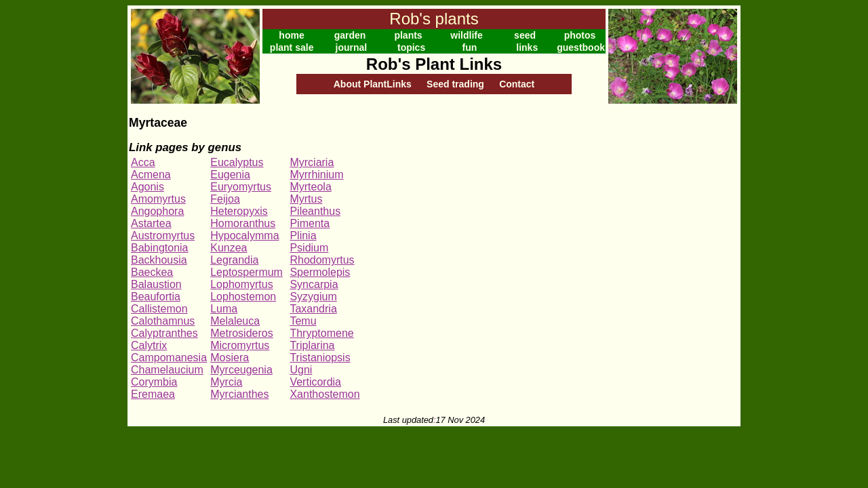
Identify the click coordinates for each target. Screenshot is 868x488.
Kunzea (229, 248)
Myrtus (306, 199)
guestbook (581, 47)
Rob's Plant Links (434, 64)
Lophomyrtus (242, 284)
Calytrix (149, 345)
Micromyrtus (240, 345)
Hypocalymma (244, 236)
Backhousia (159, 260)
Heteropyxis (239, 211)
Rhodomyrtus (322, 260)
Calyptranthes (164, 333)
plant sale (292, 47)
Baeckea (152, 272)
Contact (517, 84)
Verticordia (315, 382)
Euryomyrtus (241, 187)
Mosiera (230, 358)
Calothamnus (163, 321)
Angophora (157, 211)
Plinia (303, 236)
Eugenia (230, 175)
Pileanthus (315, 211)
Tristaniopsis (320, 358)
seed (525, 35)
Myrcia (226, 382)
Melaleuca (235, 321)
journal (352, 47)
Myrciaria (312, 162)
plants (408, 35)
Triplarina (312, 345)
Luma (224, 309)
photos (580, 35)
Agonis (147, 187)
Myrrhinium (316, 175)
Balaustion (156, 284)
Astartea (151, 223)
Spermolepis (320, 272)
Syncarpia (314, 284)
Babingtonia (160, 248)
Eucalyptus (237, 162)
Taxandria (313, 309)
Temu (303, 321)
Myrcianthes (239, 394)
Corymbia (154, 382)
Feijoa (225, 199)
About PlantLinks (373, 84)
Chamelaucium (167, 370)
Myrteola (310, 187)
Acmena (151, 175)
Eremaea (153, 394)
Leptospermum (246, 272)
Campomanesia (169, 358)
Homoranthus (243, 223)
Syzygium (313, 297)
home (291, 35)
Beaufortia (156, 297)
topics (411, 47)
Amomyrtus (158, 199)
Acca (143, 162)
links (527, 47)
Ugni (301, 370)
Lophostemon (243, 297)
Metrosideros (241, 333)
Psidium (309, 248)
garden (350, 35)
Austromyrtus (163, 236)
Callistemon (159, 309)
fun (470, 47)
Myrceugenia (241, 370)
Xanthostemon (324, 394)
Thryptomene (321, 333)
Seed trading (455, 84)
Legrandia (234, 260)
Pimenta (310, 223)
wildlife (466, 35)
